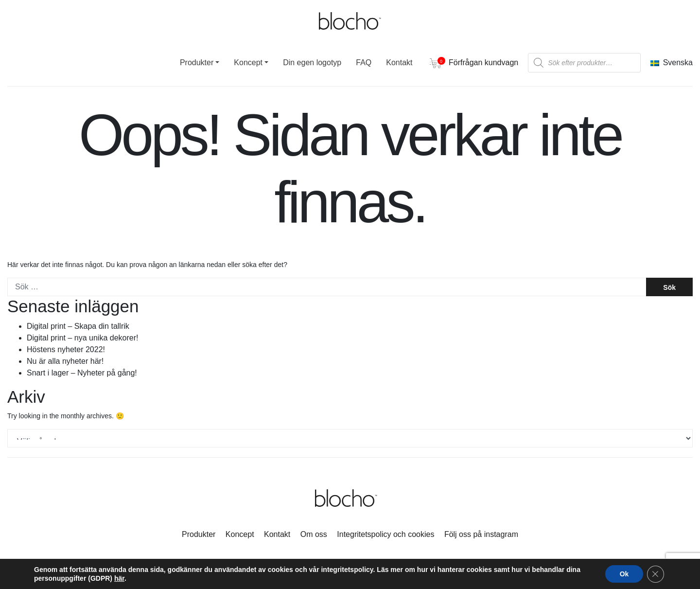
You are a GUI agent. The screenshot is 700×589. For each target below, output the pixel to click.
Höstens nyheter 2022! (66, 349)
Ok (623, 574)
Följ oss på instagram (481, 534)
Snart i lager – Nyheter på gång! (82, 373)
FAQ (364, 62)
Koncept (248, 62)
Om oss (314, 534)
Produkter (197, 62)
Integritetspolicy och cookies (385, 534)
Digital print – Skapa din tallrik (78, 326)
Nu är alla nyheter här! (65, 361)
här (119, 578)
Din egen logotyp (312, 62)
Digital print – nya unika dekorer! (82, 338)
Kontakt (399, 62)
